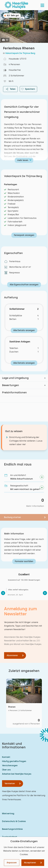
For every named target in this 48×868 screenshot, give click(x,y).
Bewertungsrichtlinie (12, 829)
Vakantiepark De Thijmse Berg (20, 53)
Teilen (10, 89)
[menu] (42, 5)
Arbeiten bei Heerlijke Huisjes (17, 774)
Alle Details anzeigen (24, 330)
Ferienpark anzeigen (24, 235)
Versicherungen (10, 765)
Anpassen (12, 863)
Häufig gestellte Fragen (14, 761)
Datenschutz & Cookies (14, 821)
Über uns (6, 770)
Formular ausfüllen (24, 561)
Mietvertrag (8, 814)
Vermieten (10, 783)
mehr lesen (23, 160)
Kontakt (6, 757)
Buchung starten (12, 517)
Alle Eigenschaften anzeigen (24, 285)
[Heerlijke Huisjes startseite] (16, 5)
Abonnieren (12, 655)
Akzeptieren (30, 863)
